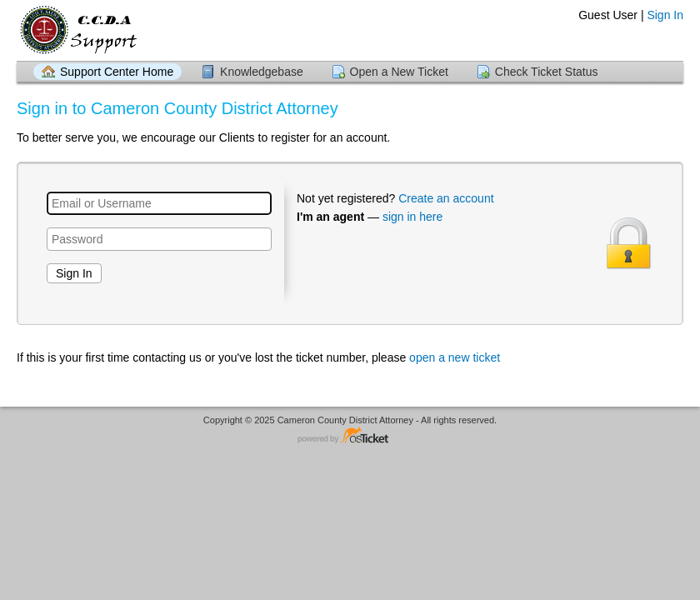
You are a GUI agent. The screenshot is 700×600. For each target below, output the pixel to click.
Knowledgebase (262, 72)
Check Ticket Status (547, 72)
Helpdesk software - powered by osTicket (350, 436)
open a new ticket (455, 357)
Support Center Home (117, 72)
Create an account (446, 198)
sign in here (412, 217)
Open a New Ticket (399, 72)
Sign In (665, 15)
